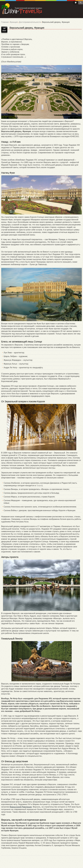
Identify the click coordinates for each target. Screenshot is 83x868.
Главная (5, 22)
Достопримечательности (30, 22)
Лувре (39, 486)
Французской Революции (21, 807)
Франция (14, 22)
